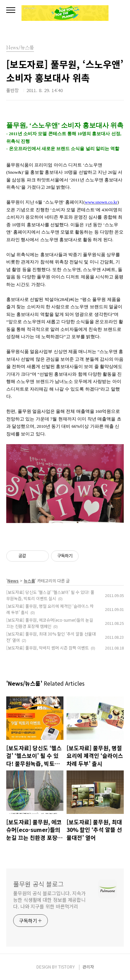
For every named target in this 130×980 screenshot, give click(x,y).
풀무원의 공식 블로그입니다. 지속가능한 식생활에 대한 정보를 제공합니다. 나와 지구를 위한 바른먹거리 (49, 900)
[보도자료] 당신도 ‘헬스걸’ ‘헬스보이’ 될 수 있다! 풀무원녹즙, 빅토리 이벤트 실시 (50, 595)
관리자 (88, 967)
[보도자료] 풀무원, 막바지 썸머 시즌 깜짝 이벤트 (47, 648)
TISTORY (67, 967)
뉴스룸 (29, 581)
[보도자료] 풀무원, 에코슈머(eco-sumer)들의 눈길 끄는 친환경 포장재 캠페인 (50, 623)
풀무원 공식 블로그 (38, 884)
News (13, 581)
